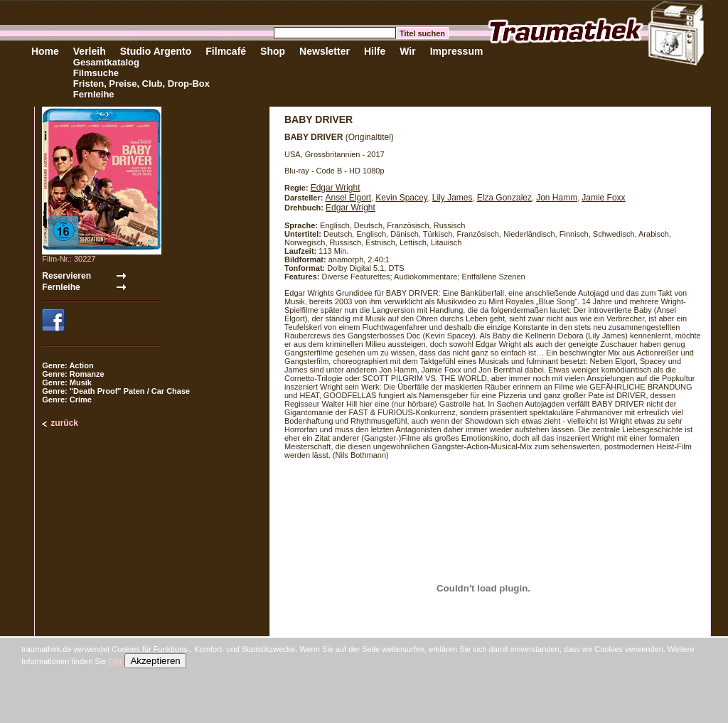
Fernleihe (94, 94)
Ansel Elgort (348, 198)
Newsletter (325, 51)
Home (45, 51)
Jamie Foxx (603, 198)
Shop (273, 51)
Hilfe (375, 51)
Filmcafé (226, 51)
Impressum (457, 51)
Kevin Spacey (401, 198)
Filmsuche (96, 73)
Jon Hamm (557, 198)
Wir (407, 51)
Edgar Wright (336, 188)
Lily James (453, 198)
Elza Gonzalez (504, 198)
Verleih (90, 51)
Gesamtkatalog (106, 62)
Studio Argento (156, 51)
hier (115, 661)
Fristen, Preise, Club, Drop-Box (141, 84)
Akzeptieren (155, 661)
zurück (64, 423)
